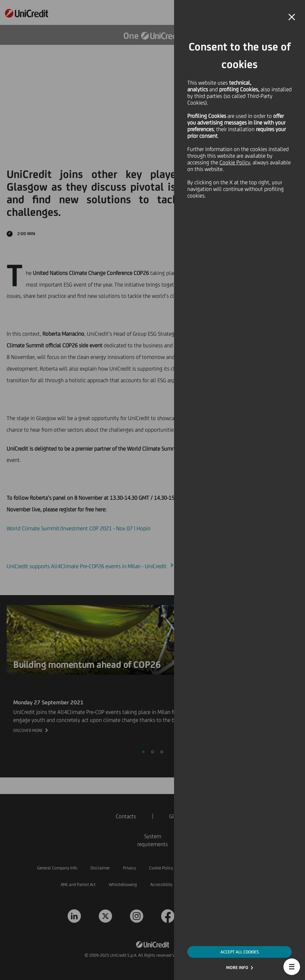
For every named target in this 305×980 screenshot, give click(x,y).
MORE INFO (237, 968)
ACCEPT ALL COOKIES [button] (240, 952)
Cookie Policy (235, 162)
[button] (292, 967)
